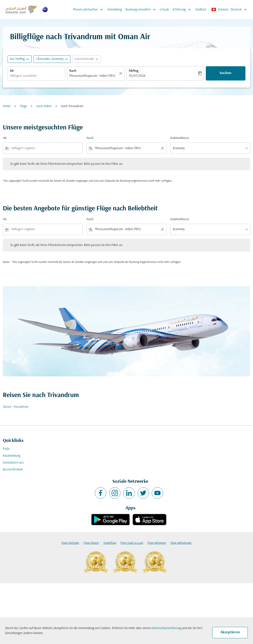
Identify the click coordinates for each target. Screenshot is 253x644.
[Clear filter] (162, 148)
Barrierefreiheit (13, 470)
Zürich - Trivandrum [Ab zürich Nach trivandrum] (16, 407)
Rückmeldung (11, 456)
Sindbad (200, 10)
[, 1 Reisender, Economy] (50, 59)
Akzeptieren (230, 632)
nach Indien (44, 106)
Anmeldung (114, 10)
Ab (12, 71)
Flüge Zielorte (91, 543)
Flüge (23, 106)
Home (7, 106)
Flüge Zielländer (70, 543)
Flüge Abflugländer (181, 543)
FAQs (6, 449)
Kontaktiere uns (13, 463)
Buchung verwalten (142, 9)
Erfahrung (183, 9)
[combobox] (36, 76)
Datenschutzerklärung (167, 628)
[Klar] (121, 73)
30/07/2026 (137, 76)
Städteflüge (110, 543)
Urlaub (164, 10)
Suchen (225, 73)
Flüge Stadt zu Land (132, 543)
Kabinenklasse (180, 138)
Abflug (133, 71)
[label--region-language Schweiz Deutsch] (229, 9)
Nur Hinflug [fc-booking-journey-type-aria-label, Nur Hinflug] (17, 59)
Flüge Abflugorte (157, 543)
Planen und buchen (89, 9)
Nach (73, 71)
